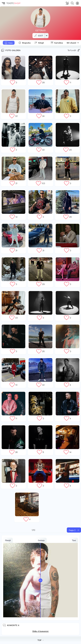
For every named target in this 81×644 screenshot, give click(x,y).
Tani (74, 540)
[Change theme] (67, 3)
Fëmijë (8, 540)
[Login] (77, 3)
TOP (40, 640)
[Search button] (72, 3)
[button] (3, 3)
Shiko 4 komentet (40, 631)
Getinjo (41, 540)
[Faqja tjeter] (74, 530)
